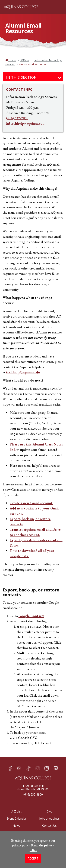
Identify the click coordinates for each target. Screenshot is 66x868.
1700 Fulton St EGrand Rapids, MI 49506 (33, 787)
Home (12, 60)
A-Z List (16, 811)
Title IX (49, 834)
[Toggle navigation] (60, 78)
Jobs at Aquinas (49, 819)
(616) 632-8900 (33, 794)
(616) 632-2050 (17, 118)
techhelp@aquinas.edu (23, 372)
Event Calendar (16, 819)
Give (49, 811)
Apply (16, 834)
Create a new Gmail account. (31, 503)
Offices (25, 60)
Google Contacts (31, 616)
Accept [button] (33, 863)
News (16, 826)
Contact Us (49, 826)
